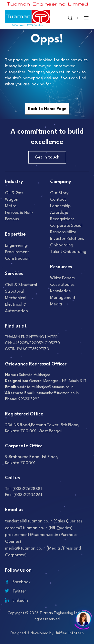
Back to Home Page (47, 109)
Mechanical (16, 298)
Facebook (18, 582)
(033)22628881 (27, 489)
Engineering (16, 246)
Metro (11, 206)
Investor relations (67, 239)
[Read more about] (47, 4)
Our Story (59, 193)
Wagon (12, 200)
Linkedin (16, 601)
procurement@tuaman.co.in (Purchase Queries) (41, 538)
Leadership (60, 206)
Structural (14, 291)
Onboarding (62, 245)
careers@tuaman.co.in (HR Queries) (39, 528)
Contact (58, 200)
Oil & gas (14, 193)
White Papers (62, 278)
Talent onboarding (68, 252)
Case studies (62, 285)
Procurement (17, 252)
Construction (17, 259)
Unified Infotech (69, 633)
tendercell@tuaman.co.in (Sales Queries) (43, 521)
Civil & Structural (21, 285)
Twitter (16, 591)
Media (56, 304)
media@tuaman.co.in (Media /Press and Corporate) (43, 552)
